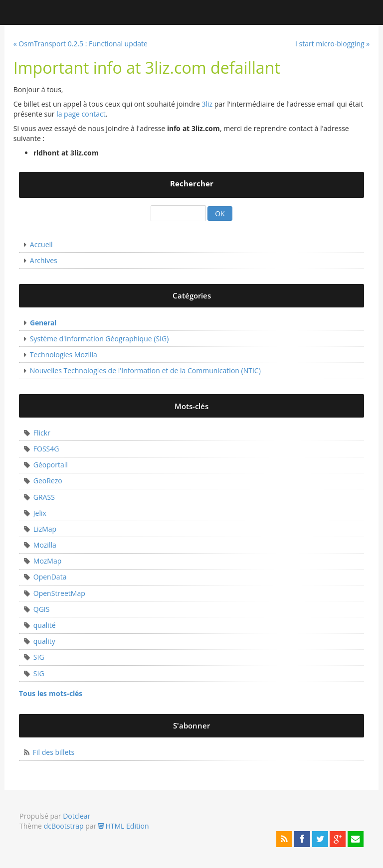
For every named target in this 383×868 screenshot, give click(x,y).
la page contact (81, 114)
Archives (44, 260)
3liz (207, 104)
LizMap (45, 529)
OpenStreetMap (59, 593)
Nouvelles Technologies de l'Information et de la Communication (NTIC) (145, 370)
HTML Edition (124, 826)
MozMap (48, 561)
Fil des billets (54, 752)
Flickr (42, 433)
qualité (45, 625)
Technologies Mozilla (64, 355)
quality (44, 641)
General (43, 323)
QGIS (42, 609)
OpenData (50, 577)
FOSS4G (46, 449)
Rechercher (192, 184)
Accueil (41, 244)
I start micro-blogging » (332, 44)
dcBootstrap (64, 826)
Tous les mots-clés (51, 693)
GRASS (44, 497)
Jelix (40, 513)
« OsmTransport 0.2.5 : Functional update (81, 44)
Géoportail (51, 465)
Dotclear (77, 816)
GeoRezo (48, 481)
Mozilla (45, 545)
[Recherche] (178, 214)
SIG (39, 657)
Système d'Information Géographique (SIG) (99, 339)
